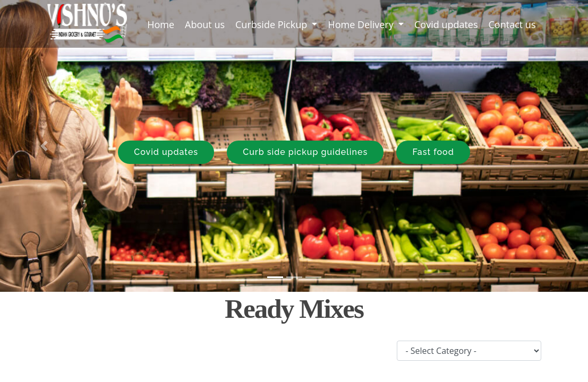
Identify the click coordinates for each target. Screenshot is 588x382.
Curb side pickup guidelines (305, 152)
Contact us (512, 24)
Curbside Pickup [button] (272, 24)
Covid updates (446, 24)
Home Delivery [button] (362, 24)
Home (163, 24)
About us (205, 24)
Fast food (433, 152)
